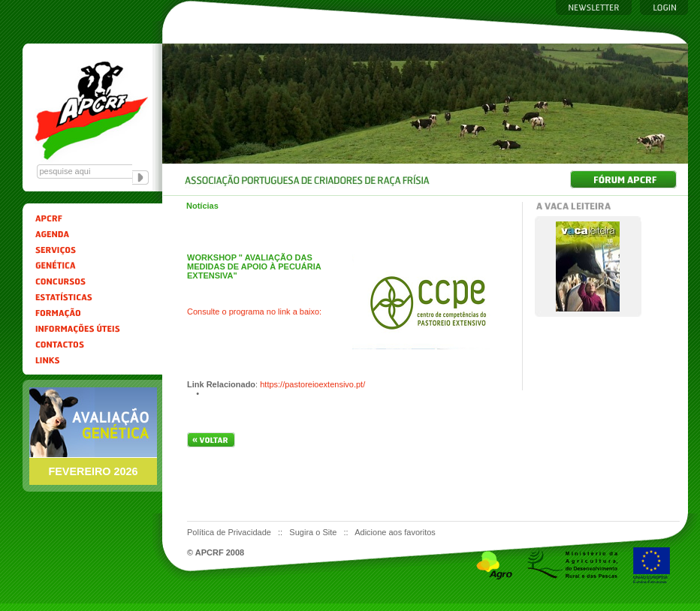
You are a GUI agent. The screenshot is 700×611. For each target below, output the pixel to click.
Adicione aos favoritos (395, 532)
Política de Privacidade (230, 532)
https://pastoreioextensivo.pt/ (312, 384)
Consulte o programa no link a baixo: (254, 312)
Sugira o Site (314, 532)
